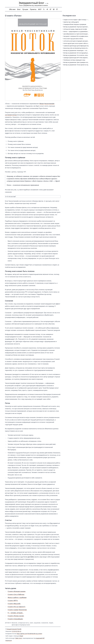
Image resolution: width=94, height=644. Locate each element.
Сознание (9, 301)
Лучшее (25, 9)
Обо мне (12, 9)
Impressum (9, 640)
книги (32, 623)
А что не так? (11, 197)
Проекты (33, 9)
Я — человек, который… (16, 613)
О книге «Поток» (13, 16)
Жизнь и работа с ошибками (17, 598)
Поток (7, 403)
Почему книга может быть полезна (20, 271)
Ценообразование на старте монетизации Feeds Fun (79, 34)
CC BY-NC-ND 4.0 (16, 631)
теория (51, 623)
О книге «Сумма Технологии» (17, 610)
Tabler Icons (19, 638)
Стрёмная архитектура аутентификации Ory (76, 46)
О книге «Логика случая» (16, 616)
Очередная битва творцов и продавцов (75, 24)
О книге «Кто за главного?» (17, 607)
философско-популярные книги (21, 625)
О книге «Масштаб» (14, 604)
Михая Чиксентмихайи (47, 104)
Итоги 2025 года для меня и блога (73, 39)
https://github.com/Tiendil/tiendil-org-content (29, 634)
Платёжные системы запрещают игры (74, 60)
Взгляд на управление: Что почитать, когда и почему (79, 55)
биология (15, 623)
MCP (40, 9)
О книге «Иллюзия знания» (17, 591)
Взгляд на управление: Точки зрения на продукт (77, 65)
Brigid (21, 636)
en (46, 3)
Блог (19, 9)
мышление (37, 623)
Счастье (8, 520)
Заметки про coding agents (71, 22)
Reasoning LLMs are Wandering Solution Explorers (77, 48)
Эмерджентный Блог (31, 3)
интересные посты (24, 623)
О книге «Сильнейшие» (15, 619)
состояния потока (11, 115)
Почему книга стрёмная (15, 158)
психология (45, 623)
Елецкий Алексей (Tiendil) (14, 629)
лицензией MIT (40, 638)
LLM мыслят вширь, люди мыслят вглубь (75, 29)
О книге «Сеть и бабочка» (16, 594)
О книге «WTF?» (13, 601)
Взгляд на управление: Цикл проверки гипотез (77, 62)
